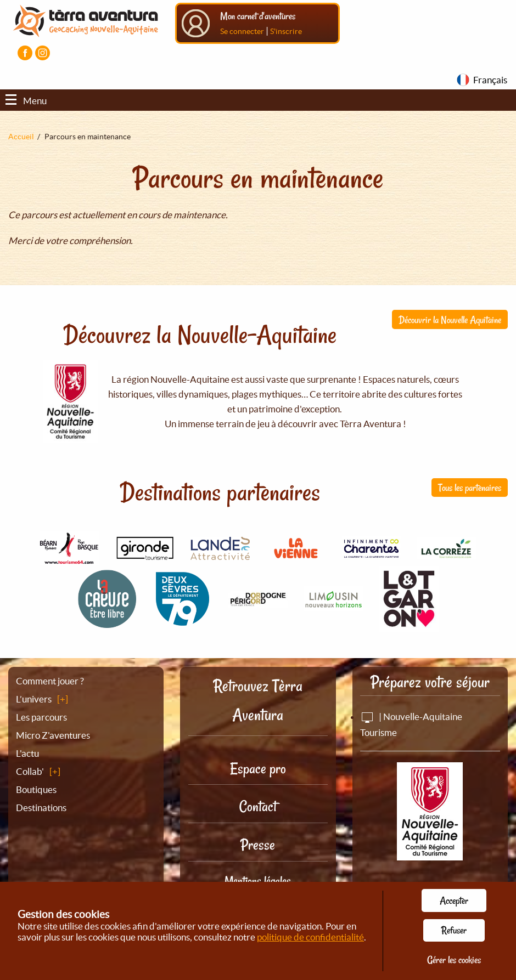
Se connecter (242, 31)
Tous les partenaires (470, 488)
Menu (26, 101)
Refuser (454, 930)
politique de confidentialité (310, 937)
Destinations (41, 808)
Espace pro (258, 769)
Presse (258, 845)
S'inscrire (286, 31)
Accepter (454, 900)
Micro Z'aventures (53, 735)
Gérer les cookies (454, 960)
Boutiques (36, 789)
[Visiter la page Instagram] (43, 53)
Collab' (30, 771)
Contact (258, 806)
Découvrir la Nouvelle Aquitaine (450, 320)
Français (490, 80)
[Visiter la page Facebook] (25, 53)
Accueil (21, 137)
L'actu (27, 753)
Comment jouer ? (50, 681)
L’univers (34, 699)
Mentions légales (258, 881)
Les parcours (41, 717)
